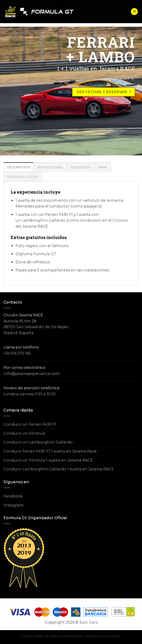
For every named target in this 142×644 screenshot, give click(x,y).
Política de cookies (103, 636)
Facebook (13, 496)
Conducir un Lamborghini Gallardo (38, 442)
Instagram (14, 505)
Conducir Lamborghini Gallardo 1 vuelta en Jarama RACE (59, 469)
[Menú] (134, 12)
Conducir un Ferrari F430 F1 (30, 424)
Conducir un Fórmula (24, 433)
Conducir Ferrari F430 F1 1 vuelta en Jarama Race (50, 451)
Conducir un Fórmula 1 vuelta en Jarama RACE (48, 460)
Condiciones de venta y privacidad (52, 636)
